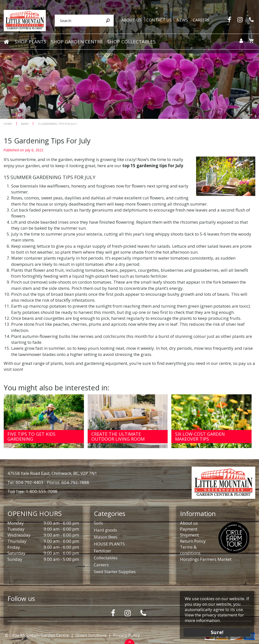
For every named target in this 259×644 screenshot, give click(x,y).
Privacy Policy (127, 635)
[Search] (78, 21)
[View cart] (251, 41)
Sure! (217, 632)
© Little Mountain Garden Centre (37, 635)
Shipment (189, 535)
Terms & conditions (190, 550)
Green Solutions (91, 635)
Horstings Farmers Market (206, 559)
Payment (189, 529)
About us (189, 523)
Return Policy (193, 541)
